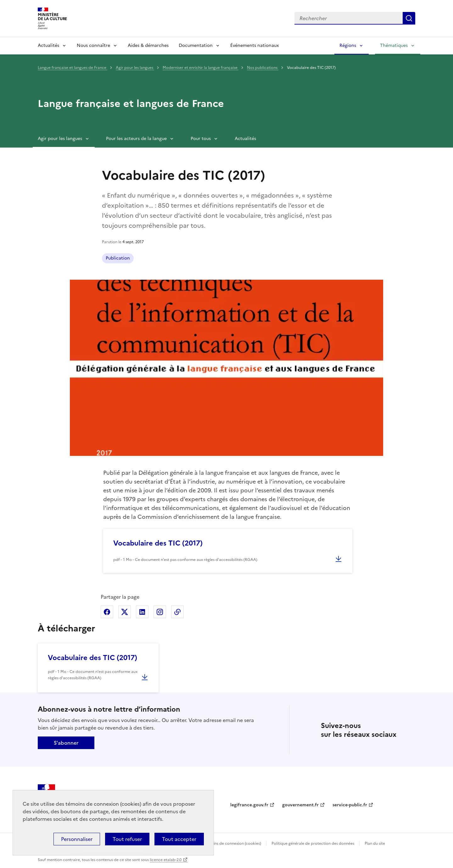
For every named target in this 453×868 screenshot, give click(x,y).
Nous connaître (93, 45)
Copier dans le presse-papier (177, 612)
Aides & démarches (148, 45)
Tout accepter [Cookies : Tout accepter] (179, 839)
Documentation (196, 45)
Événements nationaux (254, 45)
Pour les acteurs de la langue (136, 139)
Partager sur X (125, 612)
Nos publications (263, 68)
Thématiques (394, 45)
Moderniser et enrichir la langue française (201, 68)
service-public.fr (350, 805)
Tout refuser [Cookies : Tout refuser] (127, 839)
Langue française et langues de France (73, 68)
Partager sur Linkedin (142, 612)
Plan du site (375, 843)
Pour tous (201, 139)
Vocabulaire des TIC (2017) (158, 543)
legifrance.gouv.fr (249, 805)
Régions (348, 45)
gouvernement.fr (300, 805)
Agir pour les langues (135, 68)
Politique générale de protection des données (313, 843)
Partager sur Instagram (160, 612)
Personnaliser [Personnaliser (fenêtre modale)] (77, 839)
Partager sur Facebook (107, 612)
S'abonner (66, 743)
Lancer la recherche (409, 18)
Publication (118, 258)
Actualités (48, 45)
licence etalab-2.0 (166, 860)
